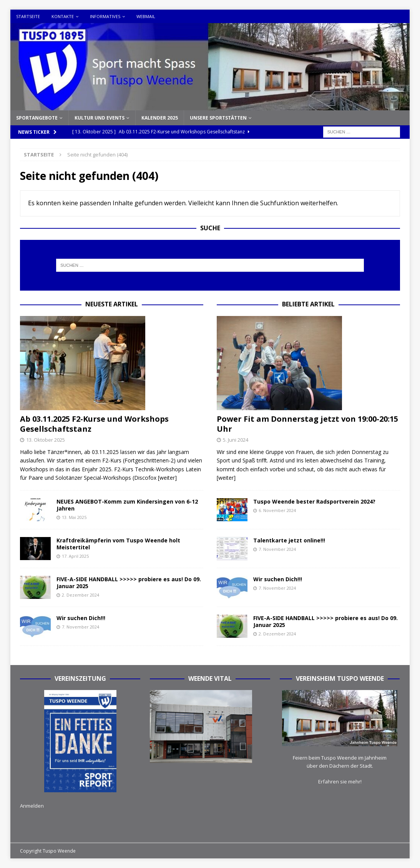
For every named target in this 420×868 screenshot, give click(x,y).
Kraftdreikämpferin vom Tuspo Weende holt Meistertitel (118, 544)
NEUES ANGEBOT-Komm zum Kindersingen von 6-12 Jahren (127, 505)
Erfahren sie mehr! (340, 782)
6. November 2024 (277, 510)
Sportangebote (37, 118)
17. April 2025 (75, 556)
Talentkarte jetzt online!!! (289, 540)
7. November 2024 (81, 627)
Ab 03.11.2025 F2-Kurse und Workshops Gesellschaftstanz (94, 424)
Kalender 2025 (160, 118)
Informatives (105, 16)
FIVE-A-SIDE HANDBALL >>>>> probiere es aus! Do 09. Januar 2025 (129, 583)
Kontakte (63, 16)
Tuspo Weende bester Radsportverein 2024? (314, 501)
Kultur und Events (100, 118)
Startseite (28, 16)
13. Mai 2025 (74, 517)
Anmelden (32, 806)
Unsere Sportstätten (218, 118)
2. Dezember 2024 (81, 595)
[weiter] (167, 478)
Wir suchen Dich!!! (81, 618)
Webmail (146, 16)
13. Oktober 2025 (46, 440)
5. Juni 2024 (236, 440)
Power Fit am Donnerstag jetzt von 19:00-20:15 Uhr (307, 424)
